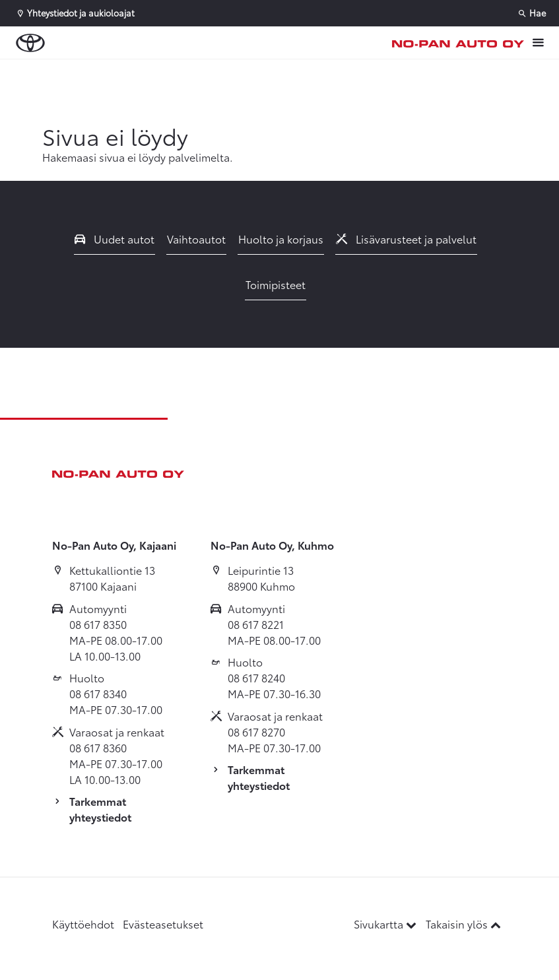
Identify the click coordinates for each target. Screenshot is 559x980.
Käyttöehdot (83, 924)
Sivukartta (386, 924)
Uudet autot (115, 239)
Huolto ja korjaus (281, 239)
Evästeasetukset (163, 924)
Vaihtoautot (196, 239)
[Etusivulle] (458, 43)
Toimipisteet (276, 284)
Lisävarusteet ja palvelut (407, 239)
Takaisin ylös (463, 924)
